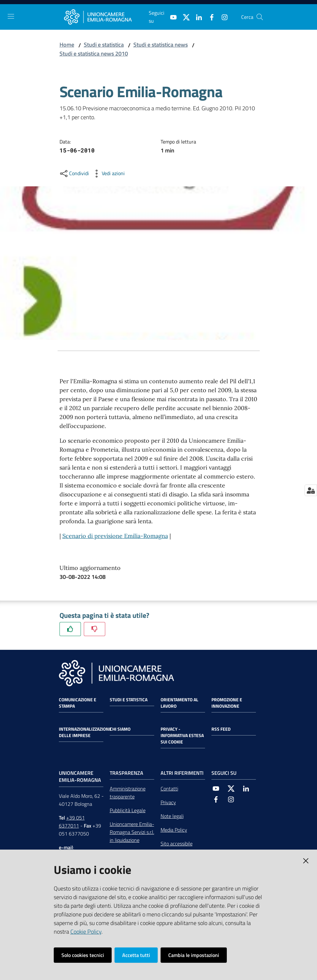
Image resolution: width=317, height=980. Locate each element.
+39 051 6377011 (72, 822)
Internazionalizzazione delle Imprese (85, 732)
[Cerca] (260, 17)
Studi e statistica (104, 45)
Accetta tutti (136, 955)
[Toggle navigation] (11, 16)
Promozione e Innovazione (227, 703)
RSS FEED (221, 729)
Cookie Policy (86, 932)
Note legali (172, 816)
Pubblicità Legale (128, 810)
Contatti (169, 789)
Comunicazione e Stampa (78, 703)
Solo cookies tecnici (83, 955)
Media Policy (174, 830)
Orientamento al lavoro (179, 703)
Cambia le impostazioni (194, 955)
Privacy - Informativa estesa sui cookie (182, 735)
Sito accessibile (177, 844)
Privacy (168, 802)
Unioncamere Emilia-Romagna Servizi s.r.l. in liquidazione (132, 832)
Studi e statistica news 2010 (94, 54)
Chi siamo (120, 729)
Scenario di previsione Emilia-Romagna (115, 536)
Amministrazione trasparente (128, 793)
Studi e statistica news (161, 45)
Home (67, 45)
